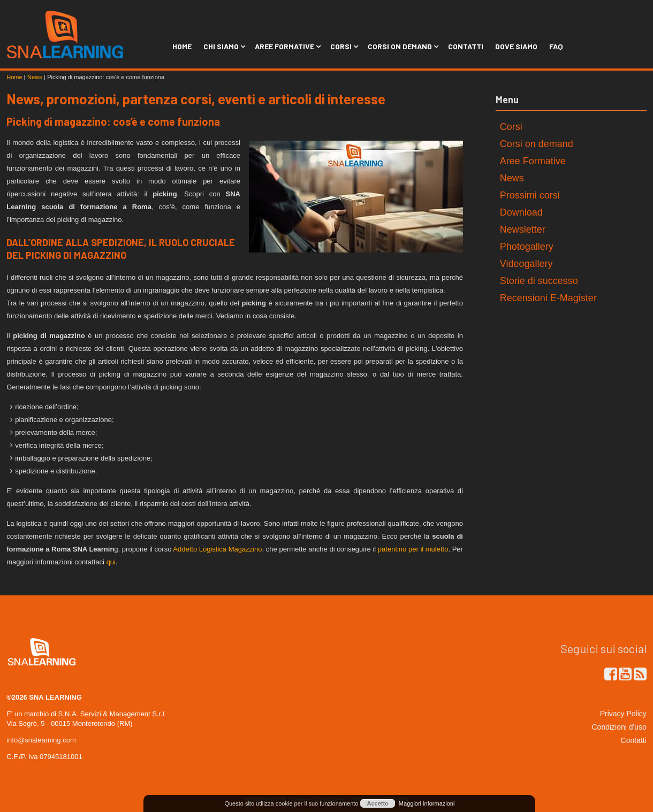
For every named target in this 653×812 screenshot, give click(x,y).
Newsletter (523, 229)
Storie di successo (539, 281)
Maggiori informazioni (427, 803)
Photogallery (527, 247)
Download (521, 212)
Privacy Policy (623, 714)
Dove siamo (516, 46)
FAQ (556, 46)
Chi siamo (223, 46)
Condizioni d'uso (619, 727)
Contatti (466, 46)
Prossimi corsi (530, 195)
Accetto (377, 803)
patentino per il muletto (413, 549)
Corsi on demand (537, 144)
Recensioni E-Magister (548, 298)
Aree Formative (287, 46)
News (512, 178)
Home (182, 46)
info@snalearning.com (41, 740)
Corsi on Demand (402, 46)
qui (111, 562)
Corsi (343, 46)
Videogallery (526, 264)
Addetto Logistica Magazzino (217, 549)
